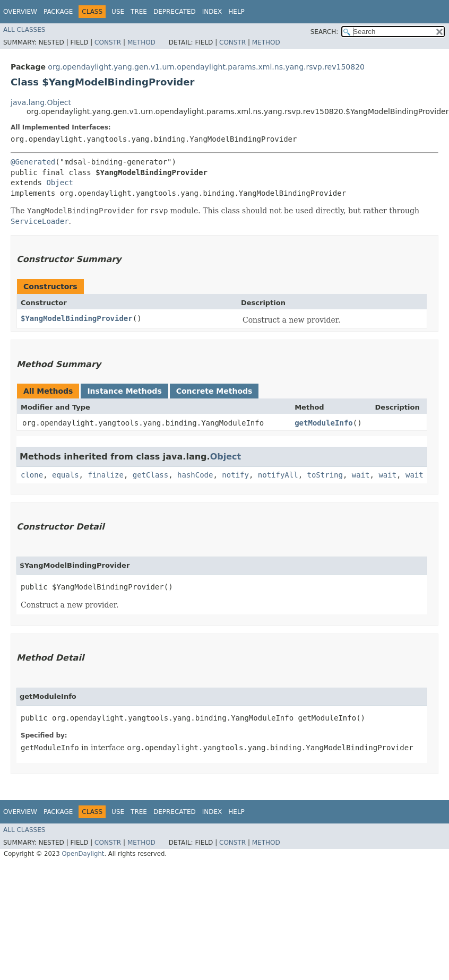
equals (66, 475)
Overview (20, 12)
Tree (139, 12)
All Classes (24, 30)
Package (58, 12)
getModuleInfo (324, 423)
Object (60, 183)
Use (118, 12)
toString (325, 475)
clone (32, 475)
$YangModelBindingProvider (77, 318)
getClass (150, 475)
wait (361, 475)
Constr (108, 42)
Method (141, 42)
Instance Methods (124, 391)
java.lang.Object (41, 102)
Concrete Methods (214, 391)
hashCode (195, 475)
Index (212, 12)
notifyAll (278, 475)
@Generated (33, 162)
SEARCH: (325, 32)
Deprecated (175, 12)
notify (235, 475)
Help (236, 12)
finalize (105, 475)
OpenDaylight (83, 854)
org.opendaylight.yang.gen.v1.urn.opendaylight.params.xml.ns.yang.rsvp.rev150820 (206, 67)
